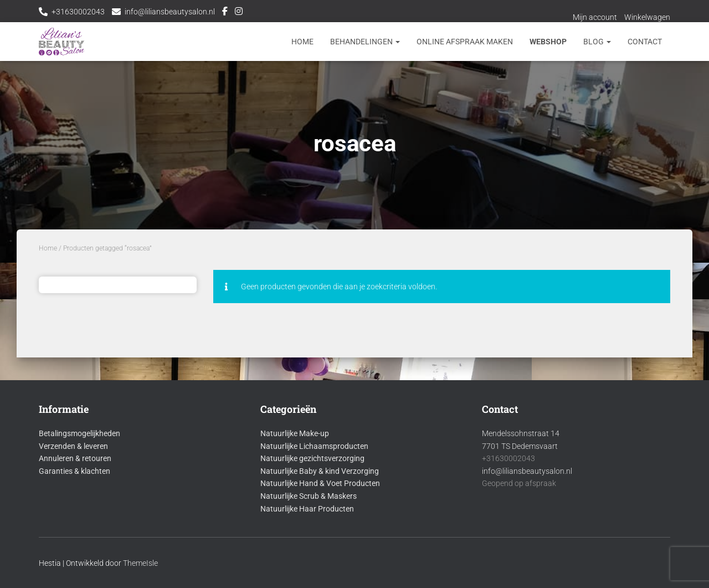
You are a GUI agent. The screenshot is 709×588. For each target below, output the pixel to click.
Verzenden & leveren (73, 446)
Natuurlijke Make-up (295, 433)
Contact (645, 42)
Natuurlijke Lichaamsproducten (314, 446)
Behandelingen (365, 42)
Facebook (225, 13)
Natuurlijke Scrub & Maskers (309, 496)
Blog (597, 42)
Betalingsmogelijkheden (79, 433)
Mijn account (595, 17)
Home (302, 42)
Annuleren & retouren (75, 458)
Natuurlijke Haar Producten (307, 509)
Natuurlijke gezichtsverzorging (312, 458)
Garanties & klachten (75, 471)
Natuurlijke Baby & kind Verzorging (320, 471)
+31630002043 (78, 12)
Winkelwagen (647, 17)
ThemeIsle (140, 563)
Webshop (548, 42)
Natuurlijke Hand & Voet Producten (320, 483)
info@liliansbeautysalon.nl (170, 12)
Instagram (239, 13)
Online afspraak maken (465, 42)
